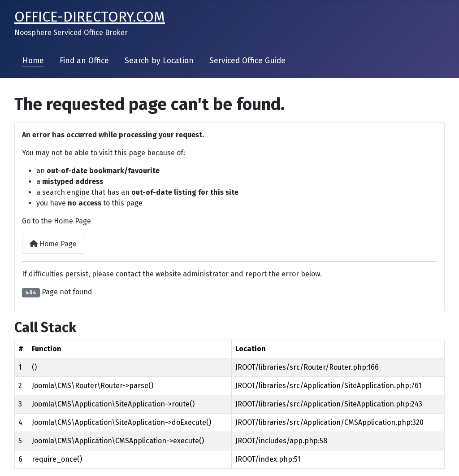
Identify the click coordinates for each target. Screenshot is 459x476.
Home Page (53, 244)
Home (33, 61)
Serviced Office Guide (247, 61)
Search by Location (159, 61)
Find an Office (84, 61)
